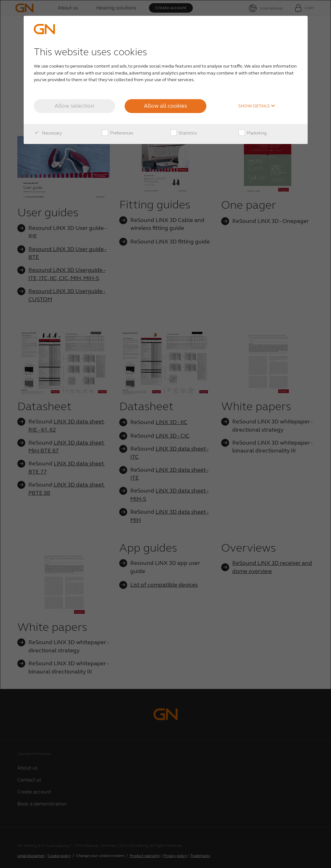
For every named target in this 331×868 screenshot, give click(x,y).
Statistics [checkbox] (184, 133)
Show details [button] (257, 106)
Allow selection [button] (74, 106)
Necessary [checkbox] (48, 133)
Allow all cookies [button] (165, 106)
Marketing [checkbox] (253, 133)
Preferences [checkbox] (118, 133)
